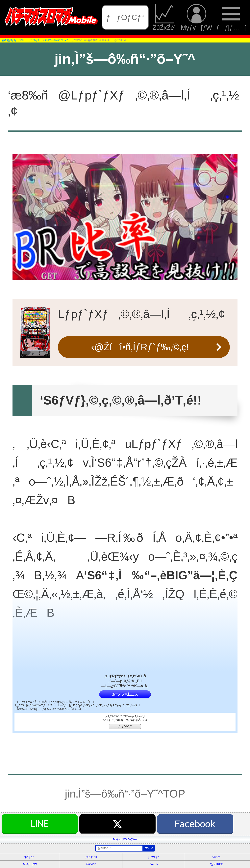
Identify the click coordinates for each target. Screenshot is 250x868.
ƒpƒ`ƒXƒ (30, 857)
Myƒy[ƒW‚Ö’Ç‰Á (125, 839)
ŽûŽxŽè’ (165, 17)
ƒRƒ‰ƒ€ (154, 857)
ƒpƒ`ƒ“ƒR (91, 857)
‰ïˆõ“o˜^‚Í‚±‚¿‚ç (125, 694)
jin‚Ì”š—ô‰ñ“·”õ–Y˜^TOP (125, 794)
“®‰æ (216, 857)
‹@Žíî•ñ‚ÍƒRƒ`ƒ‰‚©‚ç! (140, 347)
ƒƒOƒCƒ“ (125, 17)
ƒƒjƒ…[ (231, 17)
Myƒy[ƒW (197, 17)
